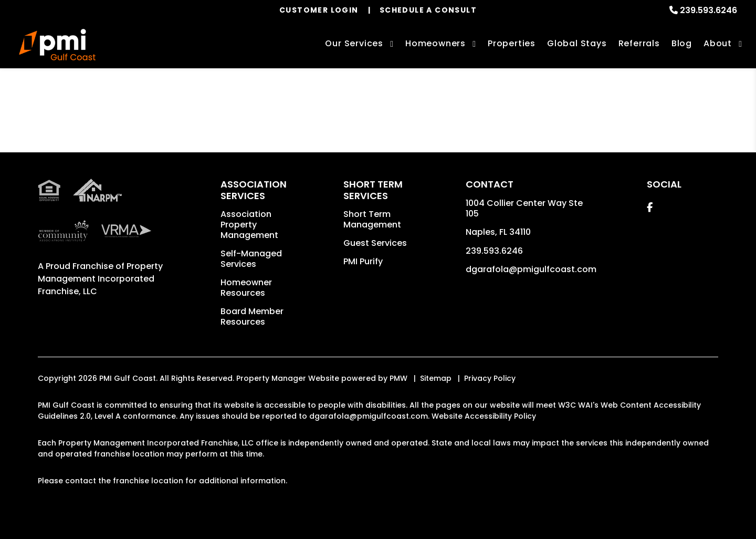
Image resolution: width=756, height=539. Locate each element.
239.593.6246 (708, 10)
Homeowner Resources (246, 288)
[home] (57, 45)
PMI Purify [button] (363, 261)
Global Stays (577, 43)
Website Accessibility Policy (484, 416)
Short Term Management (372, 219)
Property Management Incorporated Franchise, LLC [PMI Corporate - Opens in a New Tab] (100, 279)
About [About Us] (718, 43)
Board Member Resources (252, 317)
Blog (682, 43)
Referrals (639, 43)
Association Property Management (249, 225)
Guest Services (375, 243)
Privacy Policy (490, 378)
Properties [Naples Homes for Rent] (512, 43)
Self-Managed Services (251, 259)
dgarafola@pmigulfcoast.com (531, 269)
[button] (650, 207)
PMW (398, 378)
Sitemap (436, 378)
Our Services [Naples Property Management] (354, 43)
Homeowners (435, 43)
